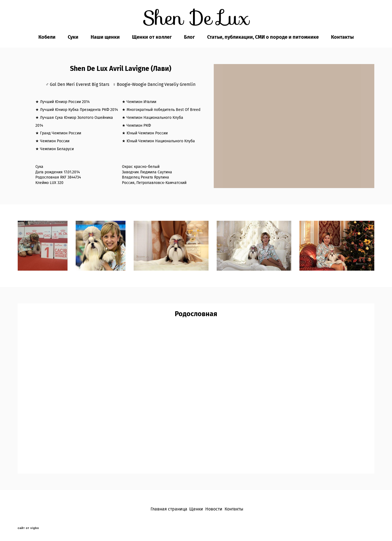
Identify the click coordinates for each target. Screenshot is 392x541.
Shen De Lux (196, 18)
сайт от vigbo (28, 528)
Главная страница (169, 509)
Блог (189, 37)
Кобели (47, 37)
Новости (214, 509)
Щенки (196, 509)
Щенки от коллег (152, 37)
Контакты (342, 37)
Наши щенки (105, 37)
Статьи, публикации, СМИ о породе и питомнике (263, 37)
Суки (73, 37)
